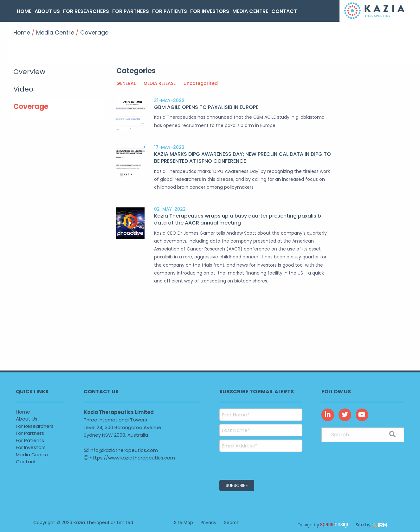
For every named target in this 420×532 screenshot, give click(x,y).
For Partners (131, 11)
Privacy (209, 522)
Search (232, 522)
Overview (29, 72)
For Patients (170, 11)
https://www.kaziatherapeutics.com (129, 458)
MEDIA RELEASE (160, 83)
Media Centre (250, 11)
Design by (325, 525)
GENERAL (126, 83)
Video (23, 89)
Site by (372, 525)
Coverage (31, 107)
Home (24, 11)
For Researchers (86, 11)
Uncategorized (201, 83)
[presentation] (258, 465)
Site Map (184, 522)
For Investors (210, 11)
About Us (47, 11)
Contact (284, 11)
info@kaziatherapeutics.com (121, 450)
